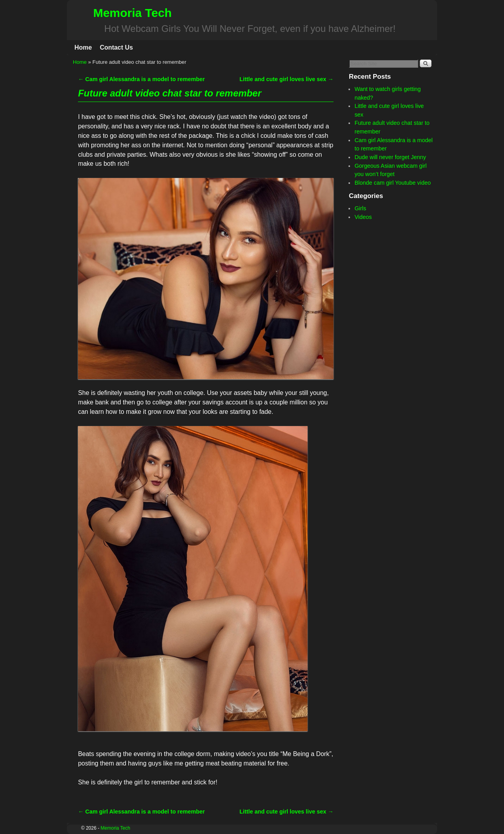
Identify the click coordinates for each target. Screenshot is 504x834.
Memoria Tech (133, 13)
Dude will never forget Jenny (390, 157)
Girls (360, 208)
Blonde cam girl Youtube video (393, 183)
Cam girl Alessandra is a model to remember (141, 79)
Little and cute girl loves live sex (286, 79)
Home (83, 47)
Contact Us (116, 47)
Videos (363, 217)
